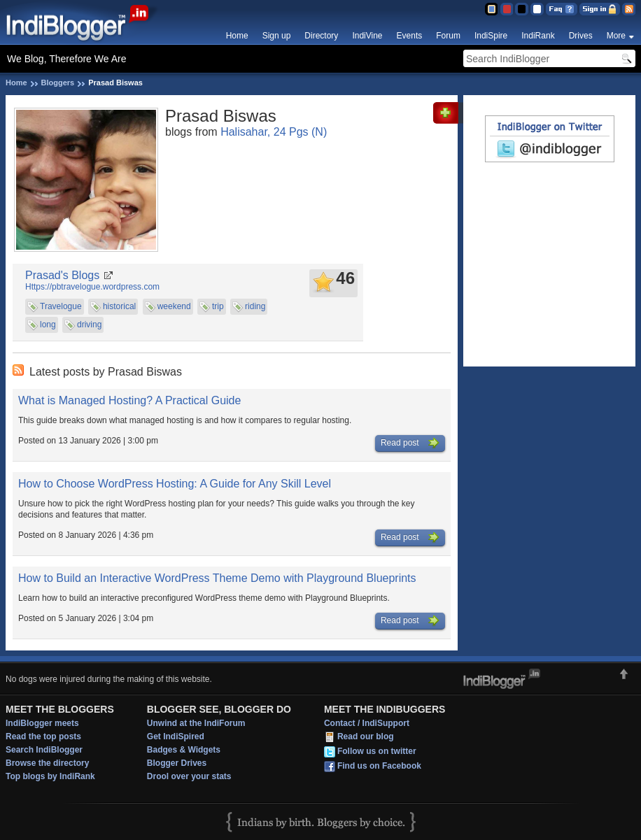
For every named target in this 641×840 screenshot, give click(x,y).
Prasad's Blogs (62, 275)
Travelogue (61, 306)
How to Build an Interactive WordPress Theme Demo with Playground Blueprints (217, 578)
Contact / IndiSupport (367, 723)
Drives (581, 36)
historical (119, 306)
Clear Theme (537, 9)
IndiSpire (491, 36)
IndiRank (538, 36)
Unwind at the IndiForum (196, 723)
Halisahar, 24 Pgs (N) (274, 132)
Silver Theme (522, 9)
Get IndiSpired (176, 736)
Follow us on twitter (377, 752)
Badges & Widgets (184, 750)
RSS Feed (629, 9)
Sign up (277, 36)
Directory (321, 36)
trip (218, 306)
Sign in (600, 9)
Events (410, 36)
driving (89, 325)
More (616, 36)
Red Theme (506, 9)
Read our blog (366, 737)
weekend (174, 306)
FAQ (562, 9)
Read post (410, 443)
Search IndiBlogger (44, 750)
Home (237, 36)
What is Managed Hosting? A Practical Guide (129, 400)
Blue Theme (491, 9)
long (48, 325)
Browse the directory (47, 763)
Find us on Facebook (379, 767)
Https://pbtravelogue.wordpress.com (92, 287)
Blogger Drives (177, 763)
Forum (448, 36)
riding (255, 306)
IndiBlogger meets (42, 723)
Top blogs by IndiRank (50, 776)
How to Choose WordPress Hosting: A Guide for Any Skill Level (175, 484)
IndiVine (367, 36)
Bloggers (58, 83)
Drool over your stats (189, 776)
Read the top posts (43, 736)
